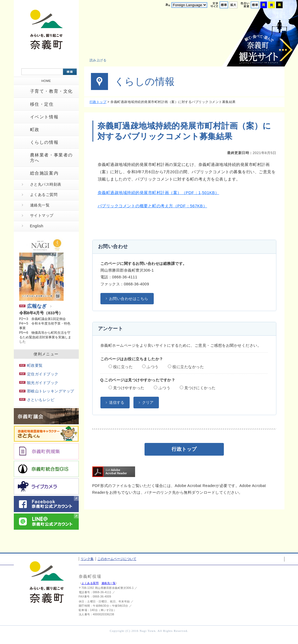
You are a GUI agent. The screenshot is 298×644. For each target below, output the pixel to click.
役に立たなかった (186, 367)
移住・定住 (42, 104)
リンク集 (87, 559)
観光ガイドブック (39, 383)
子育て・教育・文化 (51, 91)
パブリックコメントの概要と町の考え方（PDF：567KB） (153, 206)
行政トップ (98, 102)
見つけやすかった (127, 388)
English (37, 226)
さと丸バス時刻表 (46, 184)
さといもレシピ (37, 400)
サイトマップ (42, 215)
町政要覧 (31, 365)
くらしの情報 (44, 142)
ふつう (150, 367)
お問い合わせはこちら (129, 299)
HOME (46, 81)
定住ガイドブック (39, 374)
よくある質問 (90, 583)
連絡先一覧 (40, 205)
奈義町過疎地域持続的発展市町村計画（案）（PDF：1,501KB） (158, 193)
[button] (101, 60)
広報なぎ (33, 306)
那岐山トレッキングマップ (47, 391)
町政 (35, 130)
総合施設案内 (44, 173)
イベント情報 (44, 117)
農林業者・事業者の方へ (51, 158)
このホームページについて (117, 559)
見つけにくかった (198, 388)
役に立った (121, 367)
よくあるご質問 (44, 195)
